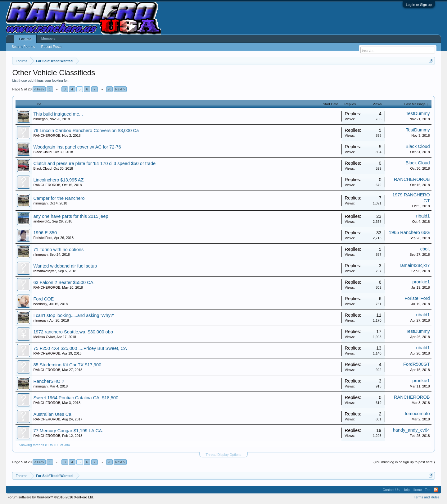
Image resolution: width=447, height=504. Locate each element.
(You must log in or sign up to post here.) (404, 462)
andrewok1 (42, 221)
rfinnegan (40, 119)
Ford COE (43, 299)
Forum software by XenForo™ (51, 497)
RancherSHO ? (49, 381)
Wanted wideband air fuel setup (65, 266)
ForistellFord (43, 238)
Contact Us (391, 490)
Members (48, 39)
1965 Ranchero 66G (409, 232)
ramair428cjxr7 (45, 271)
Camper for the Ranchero (59, 198)
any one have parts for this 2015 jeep (71, 216)
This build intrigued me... (58, 114)
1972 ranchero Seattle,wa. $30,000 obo (73, 332)
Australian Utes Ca (52, 414)
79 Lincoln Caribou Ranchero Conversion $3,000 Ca (86, 131)
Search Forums (23, 47)
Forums (25, 39)
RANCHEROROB (47, 135)
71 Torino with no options (58, 250)
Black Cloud (42, 152)
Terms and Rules (427, 497)
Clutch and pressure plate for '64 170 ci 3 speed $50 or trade (94, 163)
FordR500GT (417, 364)
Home (417, 490)
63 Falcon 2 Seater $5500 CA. (64, 282)
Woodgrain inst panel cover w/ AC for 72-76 (77, 147)
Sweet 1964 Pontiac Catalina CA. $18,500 (76, 398)
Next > (120, 89)
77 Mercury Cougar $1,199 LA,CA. (68, 431)
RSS (436, 490)
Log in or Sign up (419, 5)
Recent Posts (51, 47)
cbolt (425, 249)
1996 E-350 (45, 233)
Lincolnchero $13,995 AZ (58, 180)
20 (109, 89)
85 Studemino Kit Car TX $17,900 (67, 365)
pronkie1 (421, 282)
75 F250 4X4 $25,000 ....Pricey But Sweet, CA (80, 348)
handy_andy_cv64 (411, 430)
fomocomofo (417, 414)
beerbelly (40, 304)
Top (428, 490)
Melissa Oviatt (44, 337)
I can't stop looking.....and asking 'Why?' (73, 315)
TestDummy (418, 113)
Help (406, 490)
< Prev (39, 89)
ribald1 (423, 216)
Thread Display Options (224, 455)
